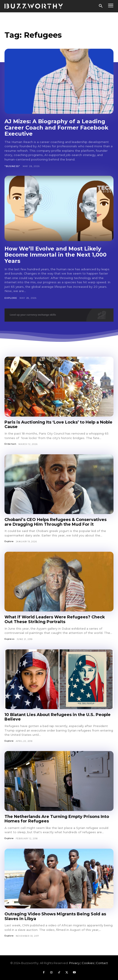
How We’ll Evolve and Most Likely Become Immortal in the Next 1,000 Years (56, 255)
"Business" (12, 166)
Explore (11, 298)
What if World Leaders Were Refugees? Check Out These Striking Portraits (55, 619)
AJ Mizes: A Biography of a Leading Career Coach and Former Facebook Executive (56, 127)
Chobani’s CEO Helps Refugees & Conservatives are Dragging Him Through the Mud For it (56, 522)
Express (10, 639)
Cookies (88, 963)
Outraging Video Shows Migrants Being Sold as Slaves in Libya (55, 916)
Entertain (10, 444)
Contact (102, 963)
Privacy (74, 963)
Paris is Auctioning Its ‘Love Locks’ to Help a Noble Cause (58, 425)
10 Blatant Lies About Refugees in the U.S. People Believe (58, 717)
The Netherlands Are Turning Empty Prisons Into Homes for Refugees (57, 819)
